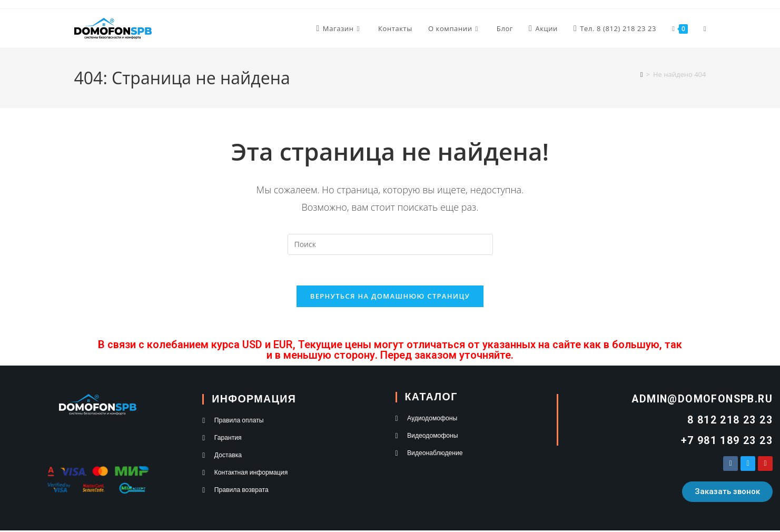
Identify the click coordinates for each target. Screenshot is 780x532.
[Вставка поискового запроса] (390, 244)
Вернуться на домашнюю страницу (390, 298)
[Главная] (642, 74)
